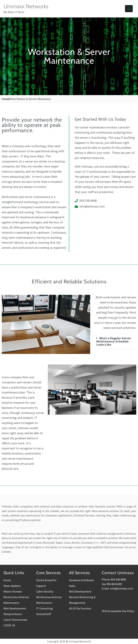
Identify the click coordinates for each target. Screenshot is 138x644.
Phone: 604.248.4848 (114, 579)
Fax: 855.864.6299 (112, 584)
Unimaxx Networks (26, 6)
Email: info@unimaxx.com (117, 588)
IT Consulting (44, 608)
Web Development (15, 608)
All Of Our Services (80, 608)
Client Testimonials (15, 620)
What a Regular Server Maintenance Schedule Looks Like (114, 341)
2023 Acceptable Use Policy (118, 611)
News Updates (12, 586)
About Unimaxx (13, 591)
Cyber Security (45, 591)
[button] (115, 341)
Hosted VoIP (44, 614)
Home (7, 580)
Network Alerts (13, 614)
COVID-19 (9, 625)
